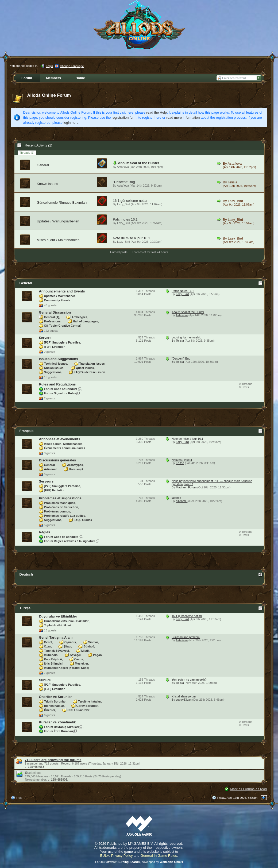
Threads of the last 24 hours (150, 252)
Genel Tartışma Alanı (56, 637)
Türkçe (25, 608)
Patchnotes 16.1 (125, 219)
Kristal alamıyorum (184, 696)
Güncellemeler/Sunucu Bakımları (62, 202)
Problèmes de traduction (61, 507)
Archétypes (75, 465)
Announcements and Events (62, 291)
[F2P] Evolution (55, 347)
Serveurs (46, 481)
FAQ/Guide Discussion (89, 372)
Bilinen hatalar (54, 706)
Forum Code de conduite (61, 537)
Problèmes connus (57, 511)
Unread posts (119, 252)
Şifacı (67, 646)
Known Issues (48, 184)
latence (176, 498)
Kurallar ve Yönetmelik (57, 722)
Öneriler (50, 710)
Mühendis (51, 655)
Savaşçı (75, 655)
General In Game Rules (159, 856)
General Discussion (55, 312)
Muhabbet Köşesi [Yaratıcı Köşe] (67, 668)
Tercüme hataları (90, 701)
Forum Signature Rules (60, 393)
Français (27, 431)
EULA (105, 856)
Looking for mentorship (186, 337)
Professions (52, 321)
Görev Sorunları (87, 706)
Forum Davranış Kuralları (61, 727)
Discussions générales (58, 460)
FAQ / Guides (83, 520)
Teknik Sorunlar (55, 701)
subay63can (184, 700)
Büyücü (89, 646)
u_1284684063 (35, 767)
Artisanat (50, 469)
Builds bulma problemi (186, 637)
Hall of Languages (86, 321)
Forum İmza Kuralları (59, 731)
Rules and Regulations (57, 384)
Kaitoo (180, 463)
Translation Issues (92, 364)
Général (50, 465)
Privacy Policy (122, 856)
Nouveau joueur (182, 460)
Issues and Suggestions (59, 359)
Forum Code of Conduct (61, 389)
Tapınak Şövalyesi (57, 651)
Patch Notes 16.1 (183, 291)
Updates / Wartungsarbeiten (58, 221)
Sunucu (45, 680)
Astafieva (123, 167)
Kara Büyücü (53, 659)
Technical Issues (56, 364)
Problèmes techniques (60, 503)
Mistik (85, 651)
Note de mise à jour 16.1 (131, 238)
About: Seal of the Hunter (138, 163)
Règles (45, 532)
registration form (124, 117)
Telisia (233, 182)
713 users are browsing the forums (53, 760)
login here (71, 123)
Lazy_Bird (123, 204)
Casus (79, 659)
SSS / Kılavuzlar (78, 710)
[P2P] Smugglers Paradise (62, 342)
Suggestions (53, 372)
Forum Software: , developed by (139, 862)
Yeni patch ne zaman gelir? (189, 680)
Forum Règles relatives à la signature (70, 541)
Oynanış (70, 642)
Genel (48, 642)
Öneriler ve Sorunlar (55, 697)
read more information (183, 117)
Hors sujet (76, 469)
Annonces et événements (60, 439)
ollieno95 (182, 501)
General (43, 165)
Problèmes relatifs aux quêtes (65, 516)
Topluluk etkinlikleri (58, 625)
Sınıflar (93, 642)
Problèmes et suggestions (60, 498)
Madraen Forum (186, 487)
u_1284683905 (58, 780)
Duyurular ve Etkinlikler (58, 616)
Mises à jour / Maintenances (58, 240)
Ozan (48, 646)
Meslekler (82, 663)
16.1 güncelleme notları (131, 201)
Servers (45, 338)
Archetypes (79, 317)
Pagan (97, 655)
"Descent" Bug (124, 182)
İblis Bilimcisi (53, 663)
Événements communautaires (65, 448)
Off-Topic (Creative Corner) (63, 326)
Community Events (57, 300)
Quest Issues (85, 368)
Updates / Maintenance (60, 296)
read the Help (157, 112)
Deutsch (26, 574)
